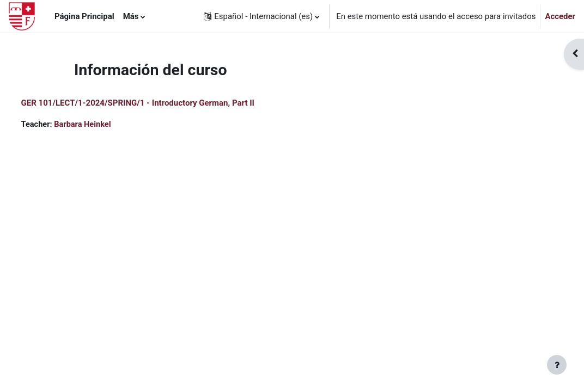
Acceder (560, 16)
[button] (261, 16)
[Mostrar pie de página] (557, 365)
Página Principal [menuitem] (84, 16)
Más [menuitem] (131, 16)
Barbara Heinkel (104, 125)
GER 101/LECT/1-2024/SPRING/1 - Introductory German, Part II (158, 103)
